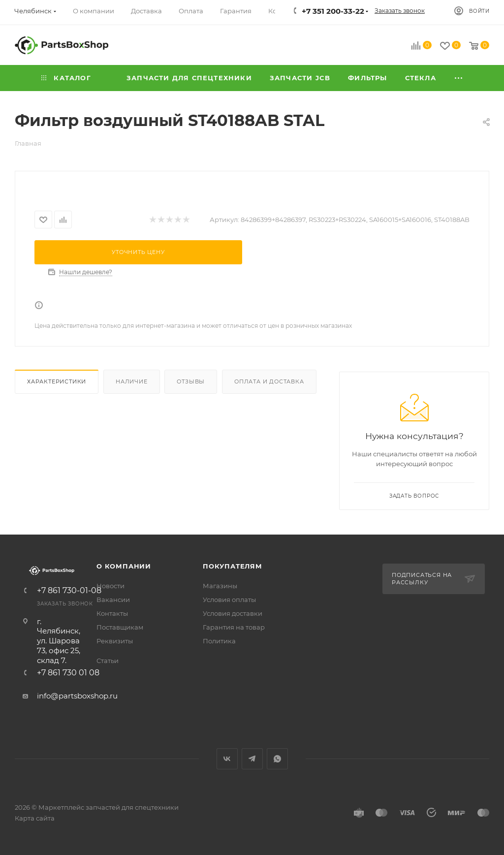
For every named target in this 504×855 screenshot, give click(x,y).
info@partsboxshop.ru (77, 696)
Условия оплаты (229, 600)
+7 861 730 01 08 (68, 673)
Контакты (112, 613)
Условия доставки (233, 613)
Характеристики (57, 381)
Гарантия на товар (234, 627)
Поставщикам (120, 627)
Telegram (252, 759)
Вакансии (113, 600)
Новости (110, 586)
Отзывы (191, 381)
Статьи (108, 661)
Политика (219, 641)
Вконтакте (227, 759)
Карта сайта (35, 818)
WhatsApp (277, 759)
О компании (124, 566)
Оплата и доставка (269, 381)
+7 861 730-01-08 (69, 591)
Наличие (132, 381)
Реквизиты (115, 641)
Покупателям (233, 566)
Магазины (220, 586)
